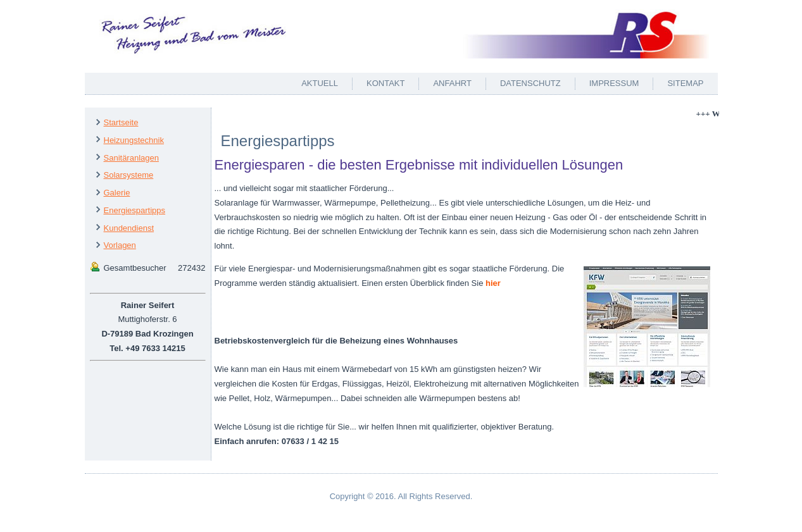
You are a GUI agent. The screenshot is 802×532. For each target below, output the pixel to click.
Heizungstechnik (134, 140)
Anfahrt (452, 83)
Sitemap (685, 83)
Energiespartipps (135, 210)
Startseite (121, 122)
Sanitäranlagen (131, 158)
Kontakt (385, 83)
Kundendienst (129, 228)
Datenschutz (530, 83)
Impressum (614, 83)
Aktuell (320, 83)
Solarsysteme (129, 175)
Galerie (117, 193)
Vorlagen (120, 245)
